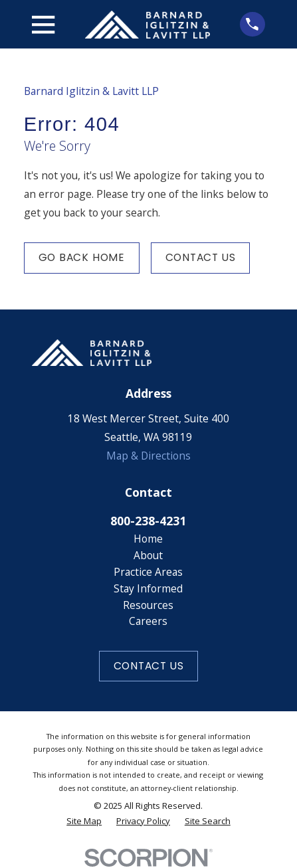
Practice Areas (148, 572)
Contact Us (201, 257)
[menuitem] (84, 821)
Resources (148, 605)
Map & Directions (148, 456)
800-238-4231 (148, 521)
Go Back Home (82, 257)
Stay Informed (148, 588)
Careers (148, 621)
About (148, 555)
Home (148, 539)
